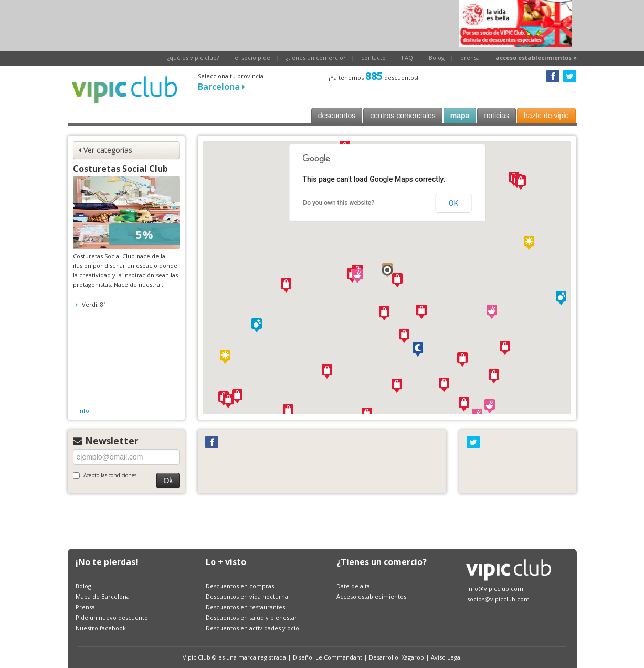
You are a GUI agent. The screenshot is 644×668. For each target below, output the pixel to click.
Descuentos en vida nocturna (247, 596)
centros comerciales (403, 116)
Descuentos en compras (240, 586)
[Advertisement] (259, 24)
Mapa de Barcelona (103, 596)
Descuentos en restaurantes (245, 607)
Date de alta (353, 586)
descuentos (337, 116)
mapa (460, 116)
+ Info (81, 410)
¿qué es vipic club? (193, 58)
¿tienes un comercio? (316, 58)
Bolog (437, 58)
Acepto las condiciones (105, 475)
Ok (168, 481)
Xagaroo (413, 657)
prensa (470, 58)
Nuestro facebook (101, 628)
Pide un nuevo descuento (112, 617)
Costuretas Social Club (120, 169)
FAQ (407, 58)
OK (453, 203)
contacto (373, 58)
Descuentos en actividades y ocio (252, 628)
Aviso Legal (446, 657)
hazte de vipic (546, 116)
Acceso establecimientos (371, 596)
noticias (496, 116)
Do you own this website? (339, 203)
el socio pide (252, 58)
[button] (387, 270)
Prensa (85, 607)
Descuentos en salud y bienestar (251, 617)
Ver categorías (105, 150)
